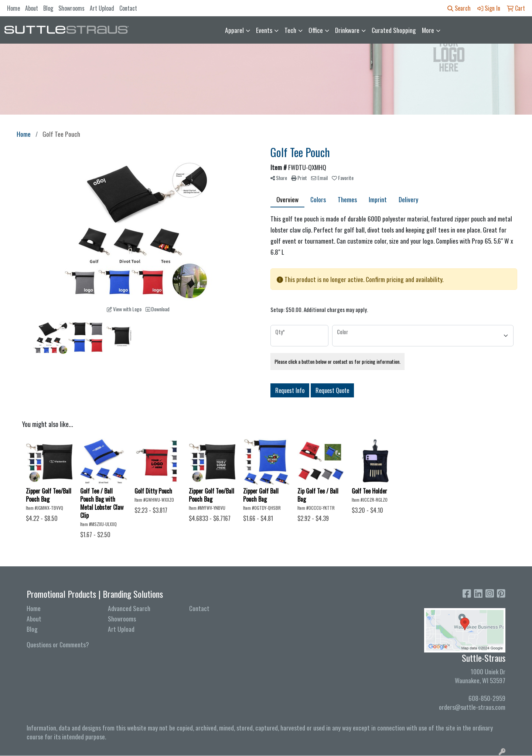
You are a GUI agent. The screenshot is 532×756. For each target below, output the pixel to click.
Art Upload (102, 8)
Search (459, 8)
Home (13, 8)
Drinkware (347, 30)
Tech (290, 30)
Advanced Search (129, 608)
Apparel (234, 30)
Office (316, 30)
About (32, 8)
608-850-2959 (487, 698)
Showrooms (71, 8)
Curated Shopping (394, 30)
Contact (128, 8)
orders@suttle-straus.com (472, 707)
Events (264, 30)
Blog (48, 8)
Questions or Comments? (58, 644)
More (428, 30)
